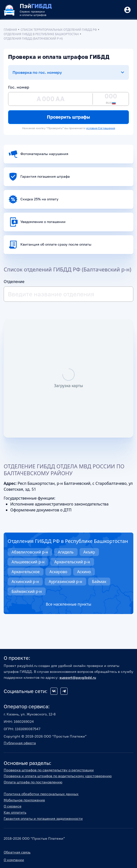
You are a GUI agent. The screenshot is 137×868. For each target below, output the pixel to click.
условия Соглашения (101, 128)
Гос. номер (19, 87)
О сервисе (13, 806)
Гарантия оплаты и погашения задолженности (43, 818)
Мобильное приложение (24, 800)
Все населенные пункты (68, 604)
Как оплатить (15, 812)
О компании (14, 860)
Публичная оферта (20, 743)
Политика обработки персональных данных (41, 794)
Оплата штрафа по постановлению (33, 782)
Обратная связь (17, 852)
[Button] (127, 10)
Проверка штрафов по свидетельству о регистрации (49, 770)
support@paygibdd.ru (78, 677)
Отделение (14, 282)
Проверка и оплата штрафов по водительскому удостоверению (58, 776)
